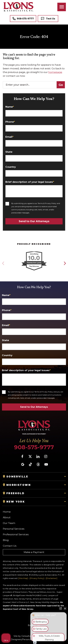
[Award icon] (34, 252)
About (7, 517)
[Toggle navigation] (62, 7)
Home (7, 512)
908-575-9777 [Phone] (34, 447)
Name (10, 107)
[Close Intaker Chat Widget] (65, 608)
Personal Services (14, 529)
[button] (65, 263)
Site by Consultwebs (24, 636)
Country (11, 167)
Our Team (9, 523)
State (9, 152)
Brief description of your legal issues (30, 182)
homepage (55, 72)
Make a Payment (34, 552)
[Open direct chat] (61, 608)
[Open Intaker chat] (35, 642)
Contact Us (10, 546)
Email (9, 137)
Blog (6, 540)
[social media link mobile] (22, 456)
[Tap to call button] (23, 19)
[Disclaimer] (52, 578)
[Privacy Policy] (37, 578)
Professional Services (16, 534)
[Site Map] (23, 578)
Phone (10, 122)
